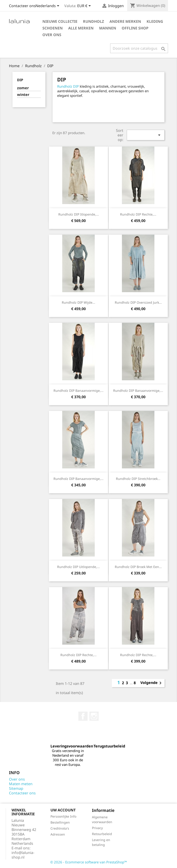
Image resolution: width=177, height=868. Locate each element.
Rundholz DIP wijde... (78, 302)
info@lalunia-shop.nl (23, 855)
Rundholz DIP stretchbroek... (138, 479)
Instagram (94, 716)
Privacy (97, 828)
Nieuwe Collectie (60, 21)
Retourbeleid (102, 834)
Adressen (58, 834)
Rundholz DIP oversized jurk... (138, 302)
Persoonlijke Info (63, 816)
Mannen (108, 28)
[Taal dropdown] (48, 6)
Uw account (63, 810)
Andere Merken (125, 21)
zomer (23, 88)
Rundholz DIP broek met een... (138, 567)
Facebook (83, 716)
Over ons (52, 35)
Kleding (155, 21)
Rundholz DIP (68, 86)
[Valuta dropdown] (85, 6)
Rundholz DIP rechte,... (138, 214)
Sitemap (16, 788)
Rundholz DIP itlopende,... (79, 214)
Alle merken (81, 28)
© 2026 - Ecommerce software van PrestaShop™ (89, 862)
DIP (20, 80)
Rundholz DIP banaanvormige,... (78, 391)
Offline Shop (135, 28)
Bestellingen (60, 822)
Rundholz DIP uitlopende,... (78, 567)
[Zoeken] (139, 48)
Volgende (152, 683)
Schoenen (53, 28)
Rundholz (93, 21)
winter (23, 95)
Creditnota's (60, 828)
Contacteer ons (22, 6)
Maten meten (21, 784)
